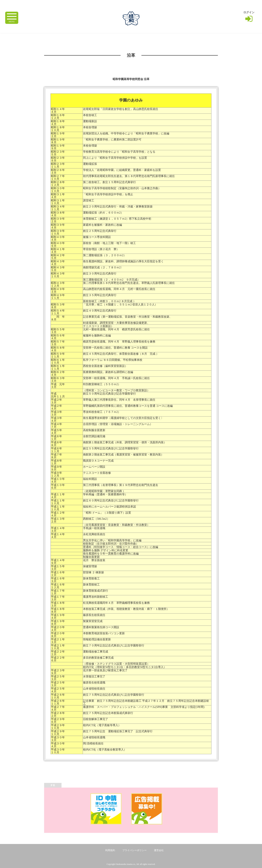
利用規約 (110, 850)
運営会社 (159, 850)
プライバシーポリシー (134, 850)
